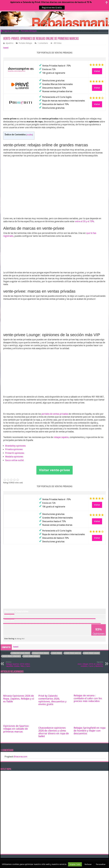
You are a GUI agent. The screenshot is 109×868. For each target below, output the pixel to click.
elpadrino (10, 43)
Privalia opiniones (14, 449)
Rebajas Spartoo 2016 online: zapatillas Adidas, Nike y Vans (20, 664)
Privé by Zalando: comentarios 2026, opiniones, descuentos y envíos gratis (52, 700)
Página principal (10, 31)
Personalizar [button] (101, 864)
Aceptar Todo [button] (75, 864)
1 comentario (43, 43)
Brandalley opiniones (15, 446)
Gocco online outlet (15, 460)
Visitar (97, 71)
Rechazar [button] (88, 864)
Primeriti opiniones (15, 453)
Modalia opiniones (14, 457)
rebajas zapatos (61, 437)
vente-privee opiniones (12, 656)
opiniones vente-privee (21, 653)
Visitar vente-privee (54, 470)
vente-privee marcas (73, 653)
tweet (6, 48)
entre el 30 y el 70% (85, 221)
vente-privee (57, 653)
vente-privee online (92, 653)
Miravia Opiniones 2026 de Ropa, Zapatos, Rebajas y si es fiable (19, 699)
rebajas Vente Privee (41, 653)
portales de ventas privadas (55, 414)
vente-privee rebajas (32, 656)
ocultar (30, 135)
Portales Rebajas (29, 31)
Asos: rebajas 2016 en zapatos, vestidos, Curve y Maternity (89, 664)
